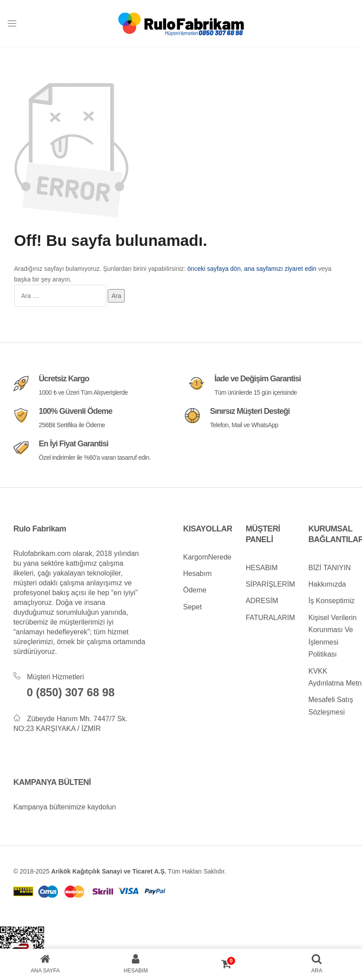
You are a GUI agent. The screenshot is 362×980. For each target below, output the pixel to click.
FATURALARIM (270, 618)
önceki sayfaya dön (214, 269)
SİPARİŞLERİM (270, 584)
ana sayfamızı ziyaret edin (280, 269)
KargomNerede (207, 557)
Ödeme (195, 590)
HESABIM (262, 568)
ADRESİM (262, 601)
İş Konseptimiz (331, 601)
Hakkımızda (327, 584)
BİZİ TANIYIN (329, 568)
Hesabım (197, 574)
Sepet (192, 607)
